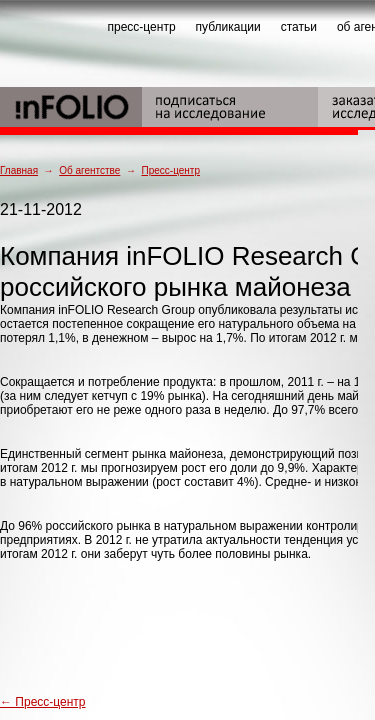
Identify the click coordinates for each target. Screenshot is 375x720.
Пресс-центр (170, 170)
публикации (228, 27)
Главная (19, 170)
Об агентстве (89, 170)
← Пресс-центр (43, 702)
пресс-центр (142, 27)
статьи (299, 27)
